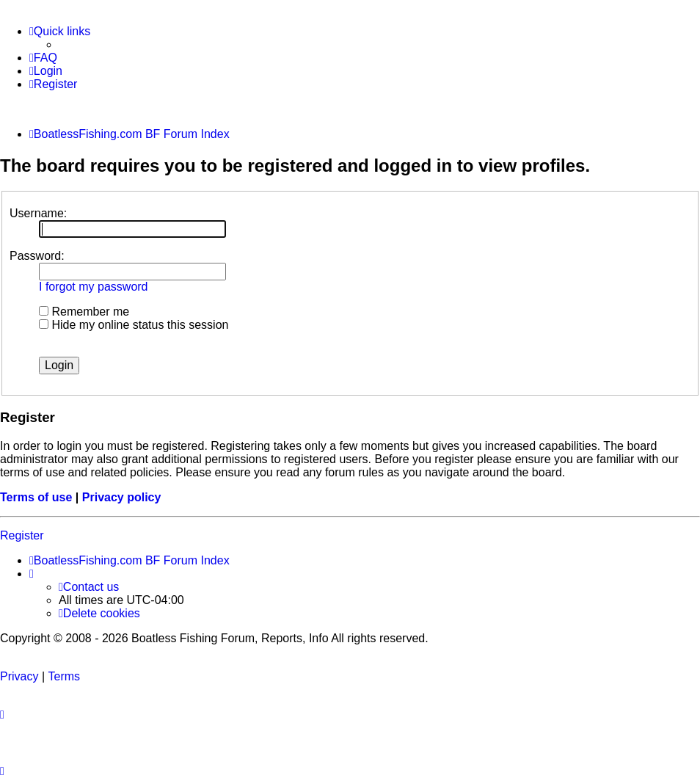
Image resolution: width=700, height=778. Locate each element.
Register (22, 535)
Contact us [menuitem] (89, 587)
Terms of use (36, 497)
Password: (37, 256)
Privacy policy (122, 497)
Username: (38, 213)
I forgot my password (94, 287)
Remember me (84, 312)
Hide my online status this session (134, 325)
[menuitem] (43, 58)
